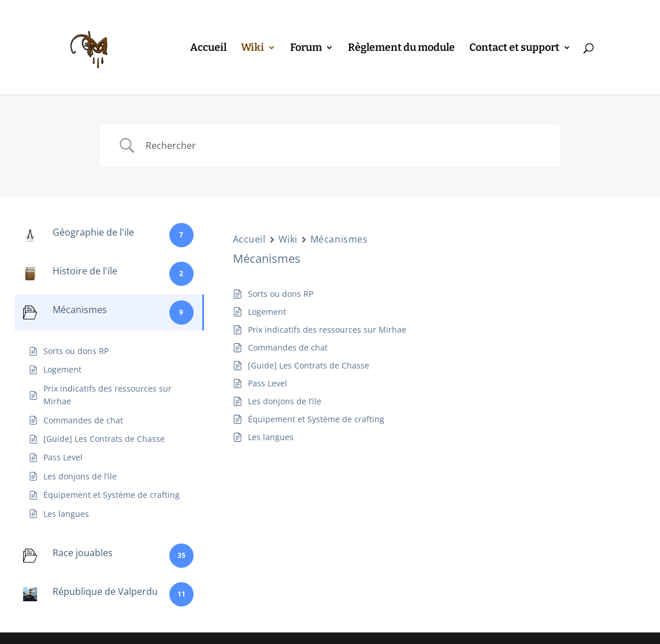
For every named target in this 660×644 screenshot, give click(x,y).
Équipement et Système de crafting (316, 419)
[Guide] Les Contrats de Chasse (309, 365)
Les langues (271, 437)
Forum (306, 49)
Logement (267, 312)
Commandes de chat (288, 347)
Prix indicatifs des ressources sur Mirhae (327, 330)
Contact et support (514, 49)
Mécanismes (339, 239)
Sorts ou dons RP (281, 294)
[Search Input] (344, 146)
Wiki (253, 49)
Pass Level (268, 383)
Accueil (208, 49)
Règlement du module (401, 49)
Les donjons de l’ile (285, 401)
